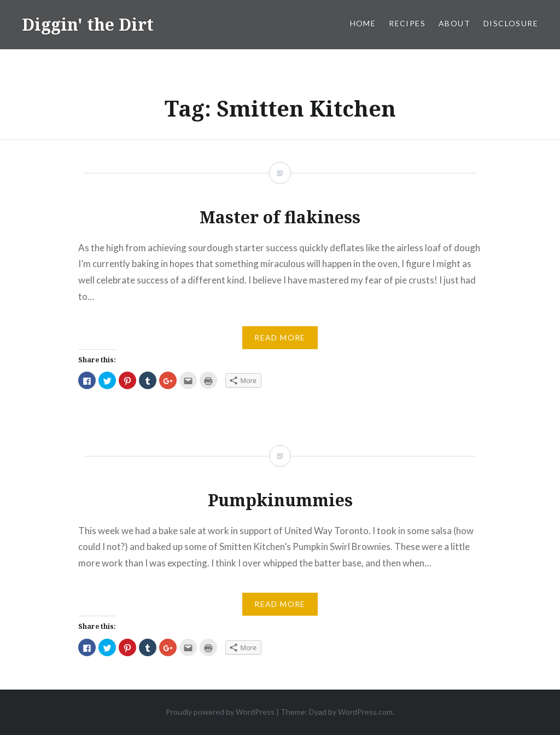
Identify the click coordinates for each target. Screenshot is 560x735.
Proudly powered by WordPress (220, 712)
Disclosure (511, 23)
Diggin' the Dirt (88, 24)
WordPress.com (365, 712)
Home (363, 23)
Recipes (407, 23)
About (454, 23)
